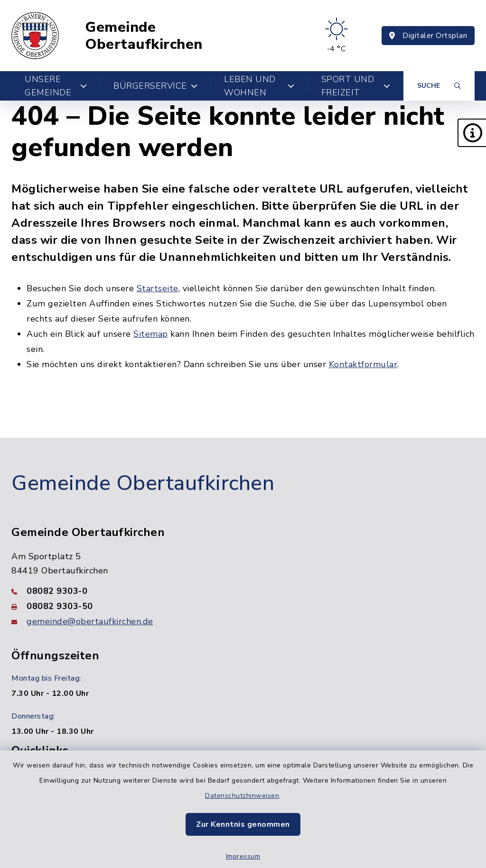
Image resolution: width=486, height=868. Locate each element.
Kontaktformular (363, 364)
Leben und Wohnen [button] (259, 86)
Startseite (158, 288)
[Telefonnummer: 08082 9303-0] (243, 591)
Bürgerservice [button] (155, 86)
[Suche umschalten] (439, 86)
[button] (472, 133)
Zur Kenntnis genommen (243, 824)
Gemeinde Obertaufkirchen (144, 36)
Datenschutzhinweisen (242, 796)
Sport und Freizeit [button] (356, 86)
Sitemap (151, 334)
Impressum (243, 856)
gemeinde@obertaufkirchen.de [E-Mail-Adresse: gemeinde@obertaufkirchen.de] (90, 621)
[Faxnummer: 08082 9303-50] (243, 606)
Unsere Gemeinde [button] (56, 86)
